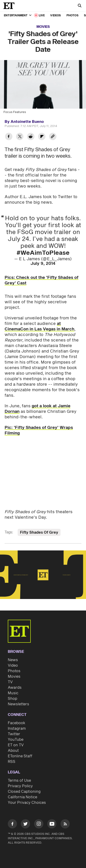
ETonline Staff (20, 756)
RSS (12, 762)
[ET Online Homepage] (10, 6)
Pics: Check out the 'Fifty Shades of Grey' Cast (42, 280)
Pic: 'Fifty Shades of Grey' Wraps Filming (39, 430)
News (13, 660)
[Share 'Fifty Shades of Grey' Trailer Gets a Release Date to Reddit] (31, 137)
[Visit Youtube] (52, 825)
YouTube (16, 740)
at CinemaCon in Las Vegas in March (39, 326)
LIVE (42, 16)
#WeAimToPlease (43, 253)
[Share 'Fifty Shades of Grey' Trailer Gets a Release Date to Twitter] (20, 137)
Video (13, 665)
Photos (72, 16)
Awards (15, 688)
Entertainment (18, 16)
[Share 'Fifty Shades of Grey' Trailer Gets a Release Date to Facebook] (9, 137)
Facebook (17, 723)
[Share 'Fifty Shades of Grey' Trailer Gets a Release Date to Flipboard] (42, 137)
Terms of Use (19, 781)
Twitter (14, 734)
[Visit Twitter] (25, 825)
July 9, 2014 (43, 264)
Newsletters (18, 704)
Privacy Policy (20, 786)
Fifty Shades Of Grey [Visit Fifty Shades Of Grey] (39, 532)
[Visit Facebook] (12, 825)
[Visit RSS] (65, 825)
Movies (43, 27)
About (13, 751)
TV (10, 682)
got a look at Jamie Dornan (37, 409)
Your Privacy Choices (27, 803)
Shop (12, 699)
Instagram (17, 729)
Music (13, 693)
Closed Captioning (24, 792)
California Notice (22, 797)
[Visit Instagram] (39, 825)
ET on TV (16, 745)
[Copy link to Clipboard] (53, 137)
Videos (55, 16)
